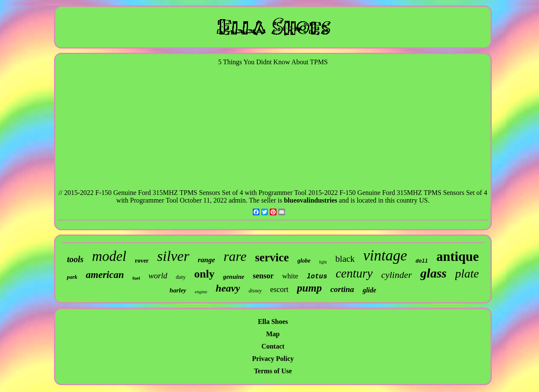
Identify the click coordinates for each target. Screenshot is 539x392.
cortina (342, 289)
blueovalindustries (310, 200)
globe (304, 261)
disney (255, 291)
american (105, 275)
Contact (273, 346)
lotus (317, 277)
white (290, 276)
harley (178, 290)
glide (369, 290)
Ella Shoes (273, 322)
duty (181, 277)
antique (458, 256)
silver (173, 256)
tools (75, 259)
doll (422, 261)
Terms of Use (273, 371)
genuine (234, 277)
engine (201, 292)
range (207, 260)
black (345, 259)
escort (279, 289)
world (158, 276)
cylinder (396, 275)
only (204, 274)
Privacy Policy (273, 359)
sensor (263, 276)
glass (433, 273)
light (323, 262)
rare (235, 256)
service (272, 258)
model (109, 256)
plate (467, 273)
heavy (228, 288)
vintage (385, 256)
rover (142, 261)
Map (273, 334)
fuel (136, 278)
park (72, 277)
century (354, 273)
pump (309, 288)
